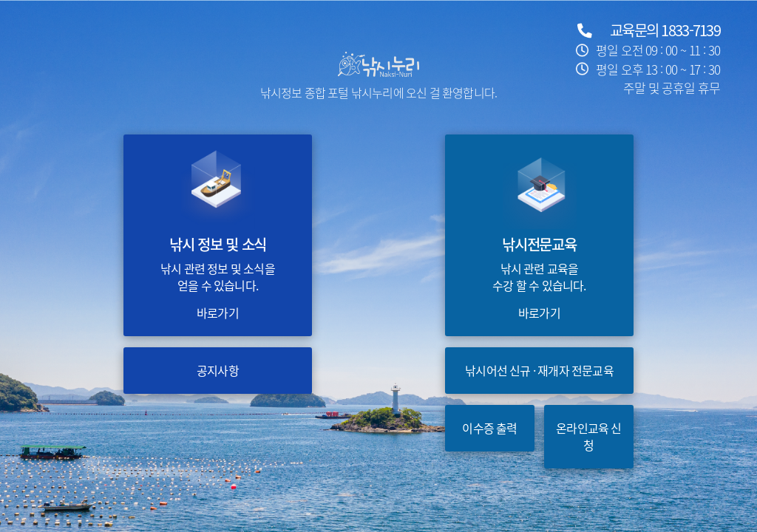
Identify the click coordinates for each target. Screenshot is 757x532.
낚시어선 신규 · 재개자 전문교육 (539, 371)
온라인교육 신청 (589, 437)
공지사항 (218, 371)
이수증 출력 (490, 428)
